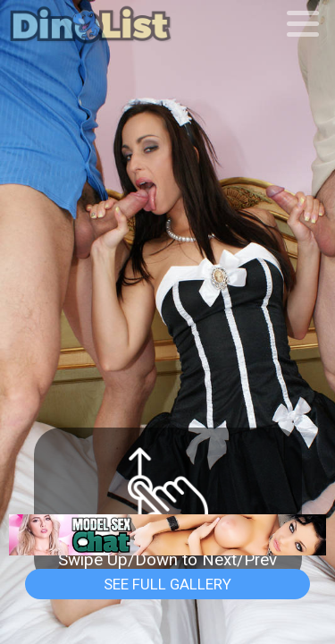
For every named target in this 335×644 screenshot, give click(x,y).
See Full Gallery (167, 584)
